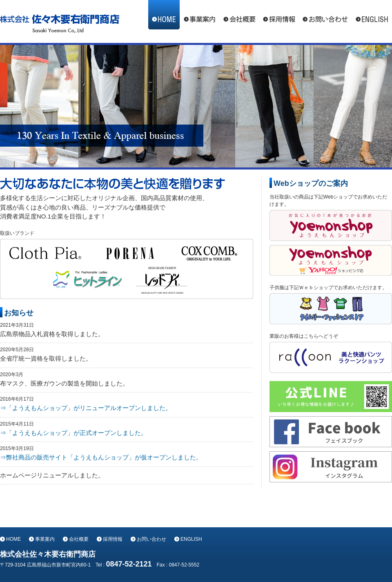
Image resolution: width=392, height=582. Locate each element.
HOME (164, 15)
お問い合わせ (325, 15)
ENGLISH (372, 15)
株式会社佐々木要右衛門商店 (60, 21)
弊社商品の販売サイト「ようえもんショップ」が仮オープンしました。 (104, 457)
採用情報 (279, 15)
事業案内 (199, 15)
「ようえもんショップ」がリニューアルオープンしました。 (89, 408)
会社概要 (239, 15)
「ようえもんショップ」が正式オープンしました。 (77, 433)
